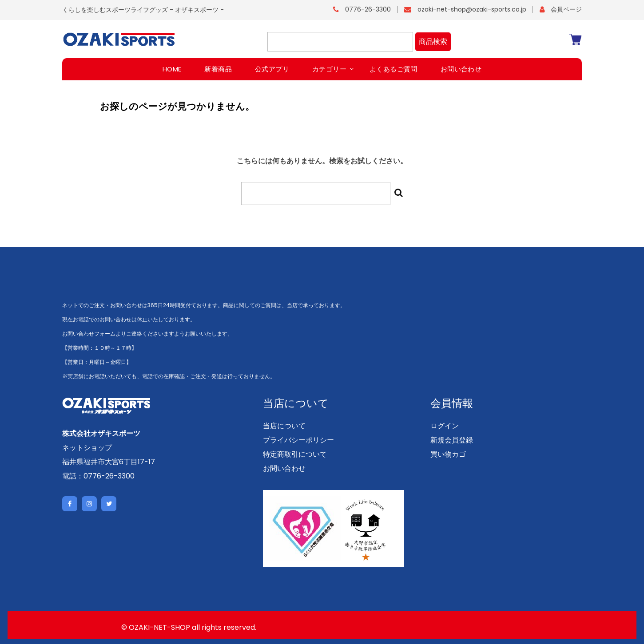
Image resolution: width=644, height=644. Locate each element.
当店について (284, 426)
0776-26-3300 (368, 9)
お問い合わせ (284, 468)
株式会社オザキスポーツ (101, 433)
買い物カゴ (448, 454)
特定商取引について (295, 454)
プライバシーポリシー (298, 440)
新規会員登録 (452, 440)
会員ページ (566, 9)
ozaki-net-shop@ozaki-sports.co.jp (472, 9)
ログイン (445, 426)
